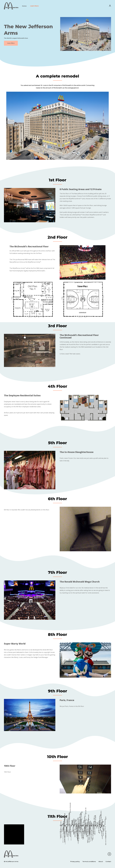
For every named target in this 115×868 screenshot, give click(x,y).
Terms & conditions (89, 861)
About (101, 861)
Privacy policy (75, 861)
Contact (108, 861)
